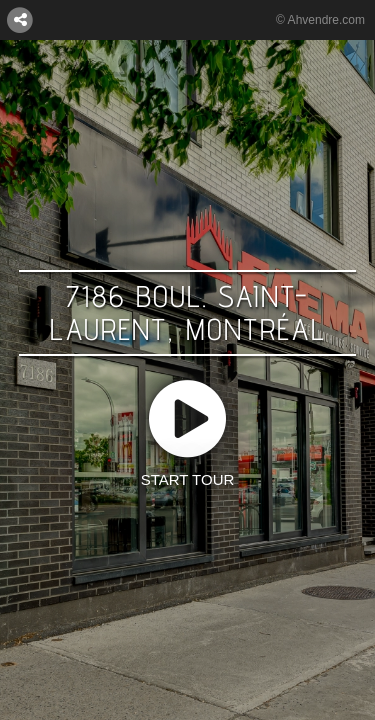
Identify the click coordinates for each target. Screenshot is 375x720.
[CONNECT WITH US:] (20, 19)
